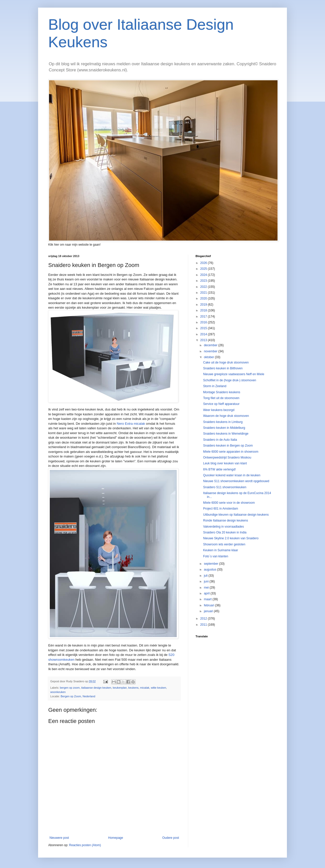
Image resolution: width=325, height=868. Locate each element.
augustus (210, 570)
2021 (204, 293)
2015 (204, 328)
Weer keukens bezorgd (219, 410)
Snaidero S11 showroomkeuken (225, 487)
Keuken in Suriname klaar (221, 550)
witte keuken (158, 688)
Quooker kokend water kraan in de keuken (232, 475)
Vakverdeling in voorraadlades (224, 527)
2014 (204, 334)
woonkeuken (58, 692)
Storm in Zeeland (215, 386)
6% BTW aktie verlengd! (220, 469)
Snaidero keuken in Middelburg (224, 428)
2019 (204, 305)
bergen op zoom (70, 688)
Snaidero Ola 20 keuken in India (225, 532)
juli (206, 576)
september (212, 564)
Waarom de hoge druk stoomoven (226, 416)
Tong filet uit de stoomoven (221, 398)
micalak (145, 688)
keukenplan (120, 688)
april (207, 593)
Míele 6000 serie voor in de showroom (229, 503)
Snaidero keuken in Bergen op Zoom (228, 446)
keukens (133, 688)
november (211, 351)
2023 (204, 281)
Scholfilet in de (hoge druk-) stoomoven (230, 380)
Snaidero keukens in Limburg (223, 422)
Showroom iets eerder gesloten (224, 544)
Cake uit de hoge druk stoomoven (226, 362)
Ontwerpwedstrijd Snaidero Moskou (227, 457)
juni (207, 581)
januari (209, 611)
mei (207, 588)
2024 (204, 275)
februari (209, 605)
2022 (204, 287)
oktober (209, 357)
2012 (204, 619)
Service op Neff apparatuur (221, 404)
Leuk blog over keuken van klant (225, 463)
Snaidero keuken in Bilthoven (223, 368)
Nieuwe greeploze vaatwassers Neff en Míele (234, 374)
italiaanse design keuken (96, 688)
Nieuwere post (59, 838)
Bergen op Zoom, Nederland (78, 696)
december (211, 345)
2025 (204, 269)
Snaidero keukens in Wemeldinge (226, 434)
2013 (204, 340)
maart (208, 599)
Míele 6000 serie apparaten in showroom (231, 452)
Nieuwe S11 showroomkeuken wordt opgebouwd (236, 481)
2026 (204, 263)
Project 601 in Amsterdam (221, 509)
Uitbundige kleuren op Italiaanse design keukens (236, 515)
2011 (204, 625)
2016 (204, 322)
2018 (204, 310)
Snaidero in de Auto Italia (220, 440)
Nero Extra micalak (131, 424)
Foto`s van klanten (216, 556)
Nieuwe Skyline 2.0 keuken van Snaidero (231, 538)
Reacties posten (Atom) (85, 845)
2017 (204, 317)
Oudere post (171, 838)
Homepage (116, 838)
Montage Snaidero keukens (222, 392)
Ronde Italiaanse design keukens (226, 520)
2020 (204, 298)
